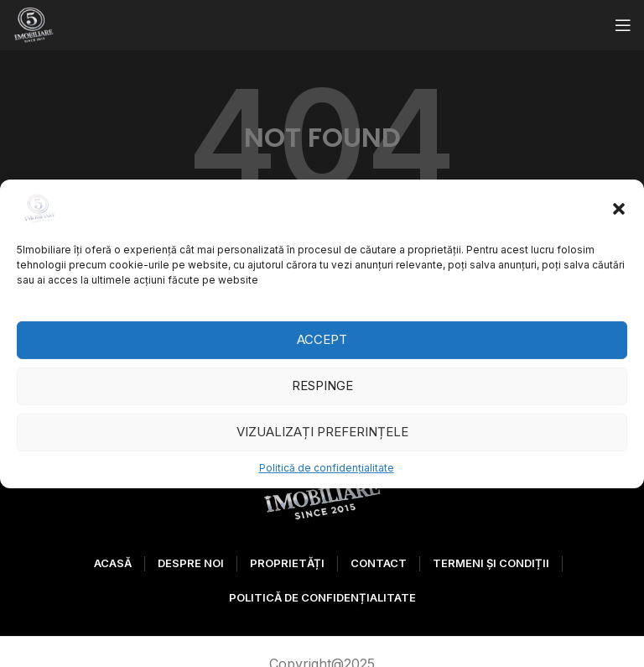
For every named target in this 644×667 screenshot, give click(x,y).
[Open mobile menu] (623, 25)
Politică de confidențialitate (327, 467)
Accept (322, 339)
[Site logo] (34, 23)
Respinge (322, 386)
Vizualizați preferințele (322, 432)
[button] (619, 208)
